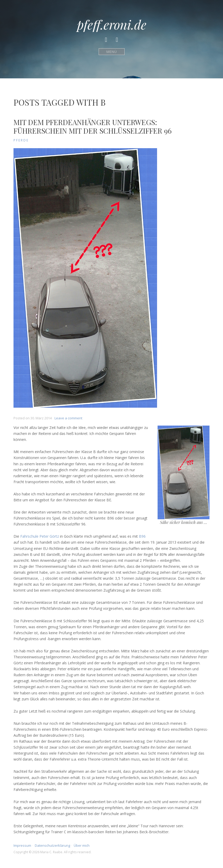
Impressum (22, 845)
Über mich (82, 845)
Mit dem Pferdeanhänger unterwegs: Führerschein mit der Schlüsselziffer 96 (93, 127)
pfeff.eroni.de (112, 24)
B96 (142, 536)
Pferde (21, 140)
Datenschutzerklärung (52, 845)
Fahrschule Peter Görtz (40, 536)
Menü (111, 52)
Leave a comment (68, 418)
